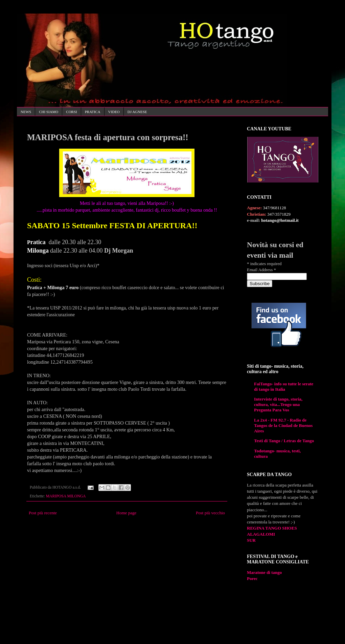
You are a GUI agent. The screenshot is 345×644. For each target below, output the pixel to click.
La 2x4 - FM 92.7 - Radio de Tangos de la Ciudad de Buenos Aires (283, 425)
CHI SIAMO (49, 112)
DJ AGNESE (137, 112)
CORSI (71, 112)
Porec (252, 578)
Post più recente (43, 513)
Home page (127, 513)
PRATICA (93, 112)
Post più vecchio (210, 513)
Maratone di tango (264, 572)
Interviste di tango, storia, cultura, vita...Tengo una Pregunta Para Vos (278, 404)
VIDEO (114, 112)
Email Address (261, 270)
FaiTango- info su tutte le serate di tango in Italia (284, 387)
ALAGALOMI (261, 534)
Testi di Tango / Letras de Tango (284, 441)
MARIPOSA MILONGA (66, 496)
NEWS (26, 112)
